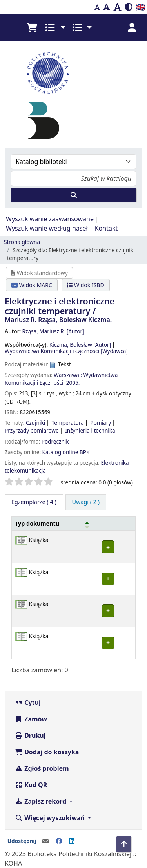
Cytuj (28, 702)
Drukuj (30, 735)
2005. (73, 383)
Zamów (31, 719)
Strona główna (22, 242)
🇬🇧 (141, 7)
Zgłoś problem (42, 768)
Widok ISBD (85, 285)
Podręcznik (55, 441)
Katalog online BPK (66, 452)
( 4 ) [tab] (34, 502)
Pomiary (101, 423)
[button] (32, 27)
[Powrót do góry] (124, 844)
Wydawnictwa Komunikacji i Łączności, (61, 379)
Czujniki (36, 423)
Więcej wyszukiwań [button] (51, 818)
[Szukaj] (73, 195)
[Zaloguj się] (132, 27)
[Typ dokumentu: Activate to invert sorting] (52, 524)
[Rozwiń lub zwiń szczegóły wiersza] (113, 547)
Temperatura (68, 423)
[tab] (86, 502)
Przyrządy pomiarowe (32, 430)
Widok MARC (32, 285)
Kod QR (31, 785)
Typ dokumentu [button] (37, 523)
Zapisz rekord (41, 801)
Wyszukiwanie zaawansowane (50, 219)
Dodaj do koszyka (47, 752)
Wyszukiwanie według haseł (47, 228)
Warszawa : (68, 375)
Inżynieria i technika (90, 430)
